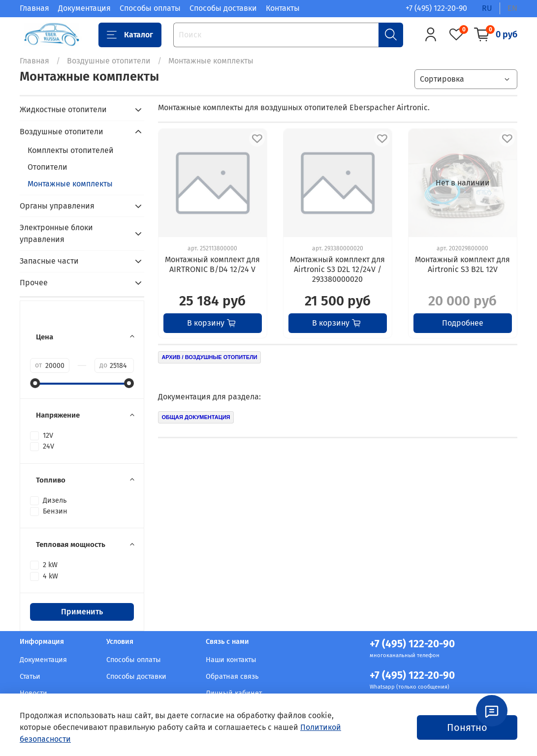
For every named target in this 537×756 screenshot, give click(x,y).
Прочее (34, 283)
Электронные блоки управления (56, 233)
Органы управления (57, 206)
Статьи (30, 677)
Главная (34, 8)
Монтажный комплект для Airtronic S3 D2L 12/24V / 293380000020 (337, 269)
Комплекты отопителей (71, 150)
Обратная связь (232, 677)
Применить (82, 612)
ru (487, 8)
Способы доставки (223, 8)
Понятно (467, 727)
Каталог (130, 35)
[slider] (35, 383)
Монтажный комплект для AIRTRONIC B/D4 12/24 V (212, 264)
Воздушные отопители (109, 61)
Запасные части (49, 261)
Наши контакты (231, 660)
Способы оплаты (150, 8)
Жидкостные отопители (63, 109)
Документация (84, 8)
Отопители (47, 167)
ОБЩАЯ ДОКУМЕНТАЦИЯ (196, 417)
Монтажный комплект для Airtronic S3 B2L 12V (462, 264)
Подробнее (463, 323)
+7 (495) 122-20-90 (436, 8)
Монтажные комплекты (70, 184)
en (512, 8)
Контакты (283, 8)
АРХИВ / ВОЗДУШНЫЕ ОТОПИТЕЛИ (209, 357)
